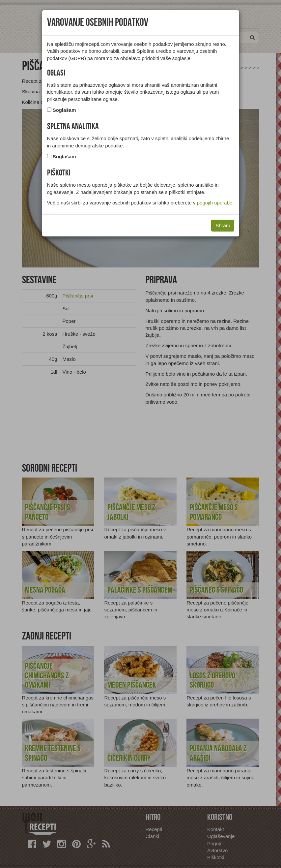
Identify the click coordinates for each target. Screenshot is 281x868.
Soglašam (64, 110)
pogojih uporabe (215, 203)
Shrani (223, 225)
